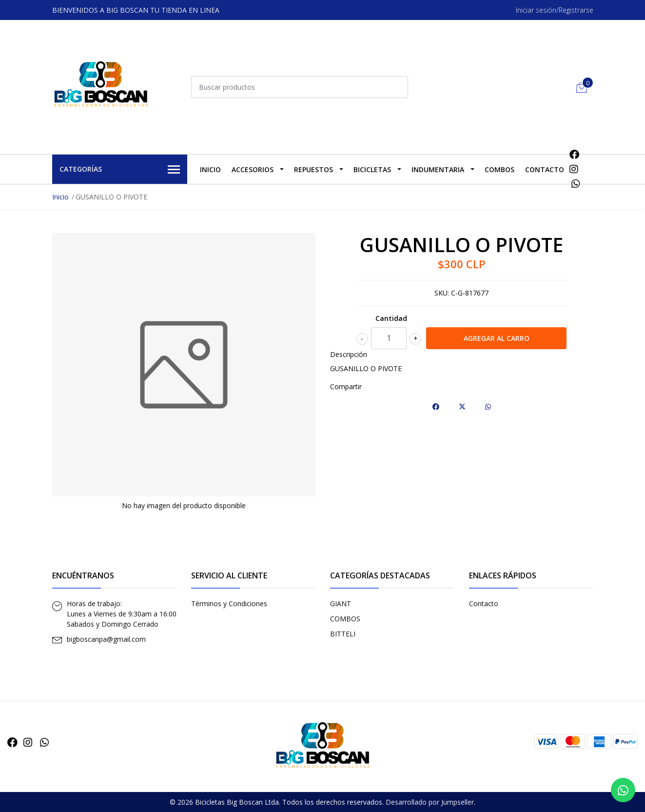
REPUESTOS (313, 169)
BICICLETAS (372, 169)
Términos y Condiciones (229, 604)
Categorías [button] (120, 170)
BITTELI (343, 634)
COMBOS (499, 169)
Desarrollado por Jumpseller (430, 802)
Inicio (210, 169)
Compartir (346, 386)
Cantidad (391, 318)
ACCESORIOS (253, 169)
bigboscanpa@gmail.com (106, 639)
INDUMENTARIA (438, 169)
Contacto (545, 169)
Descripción (349, 354)
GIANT (341, 604)
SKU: (442, 293)
